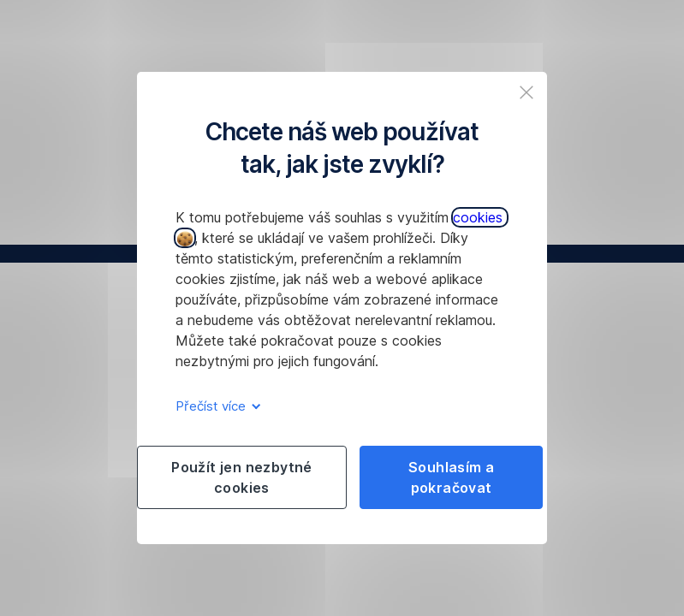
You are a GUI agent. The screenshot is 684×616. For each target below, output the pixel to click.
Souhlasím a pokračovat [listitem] (451, 477)
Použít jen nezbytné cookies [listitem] (242, 477)
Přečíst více (215, 406)
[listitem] (526, 92)
